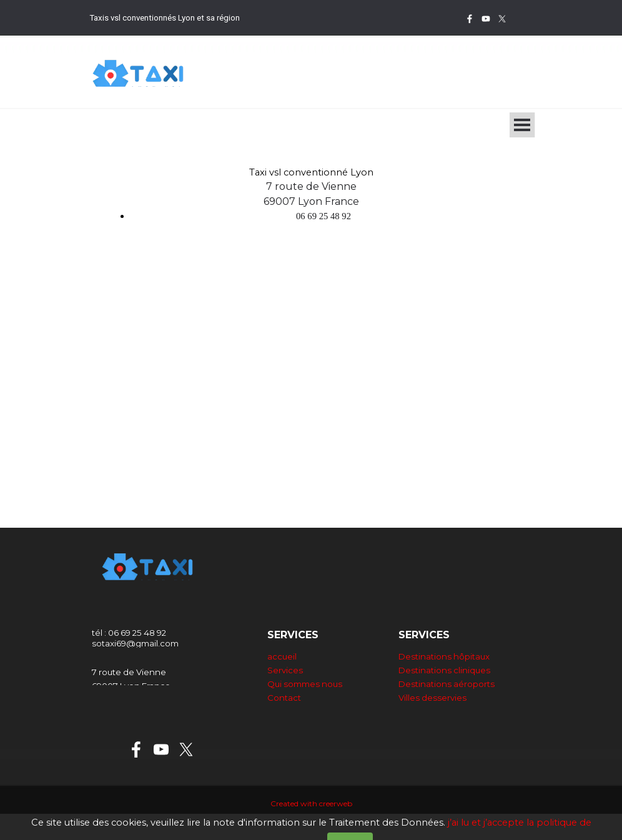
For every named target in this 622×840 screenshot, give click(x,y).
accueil (282, 656)
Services (285, 670)
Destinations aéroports (447, 684)
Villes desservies (432, 698)
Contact (284, 698)
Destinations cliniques (444, 670)
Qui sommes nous (305, 684)
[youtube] (486, 19)
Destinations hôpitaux (444, 656)
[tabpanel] (217, 17)
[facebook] (470, 19)
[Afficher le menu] (522, 125)
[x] (502, 19)
